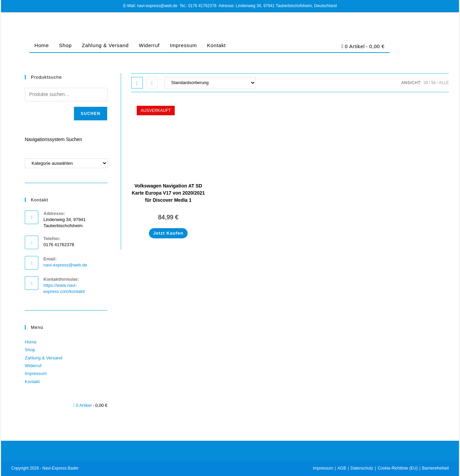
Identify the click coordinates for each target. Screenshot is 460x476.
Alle (444, 83)
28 (426, 83)
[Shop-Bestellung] (210, 83)
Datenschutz (362, 468)
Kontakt (216, 45)
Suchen (91, 114)
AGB (342, 468)
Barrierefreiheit (435, 468)
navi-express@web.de (65, 265)
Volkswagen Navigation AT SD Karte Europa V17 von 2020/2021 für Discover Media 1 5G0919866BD (168, 196)
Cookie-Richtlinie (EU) (398, 468)
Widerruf (149, 45)
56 (433, 83)
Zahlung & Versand (105, 45)
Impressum (184, 45)
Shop (65, 45)
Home (42, 45)
